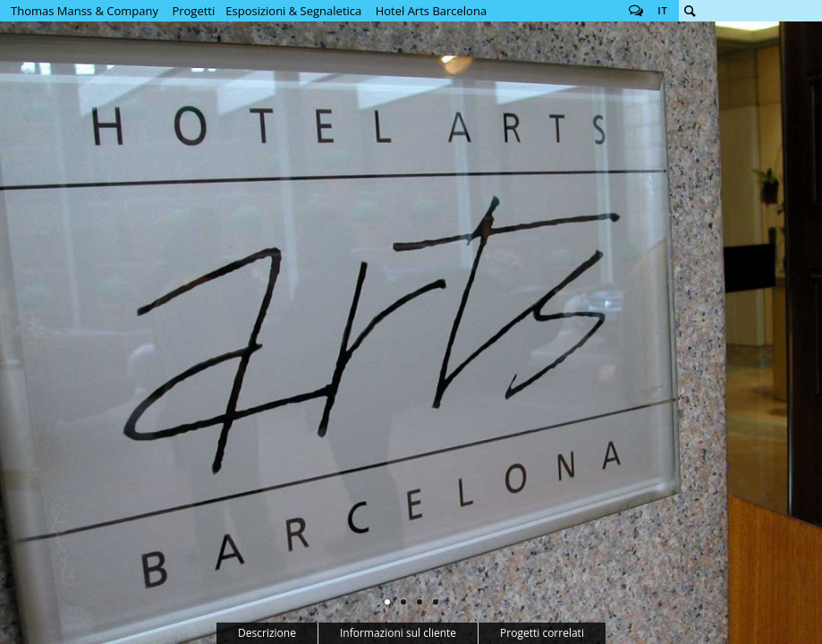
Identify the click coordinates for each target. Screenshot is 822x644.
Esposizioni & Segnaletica (293, 11)
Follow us (636, 11)
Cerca (690, 11)
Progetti (193, 11)
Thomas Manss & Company (85, 11)
